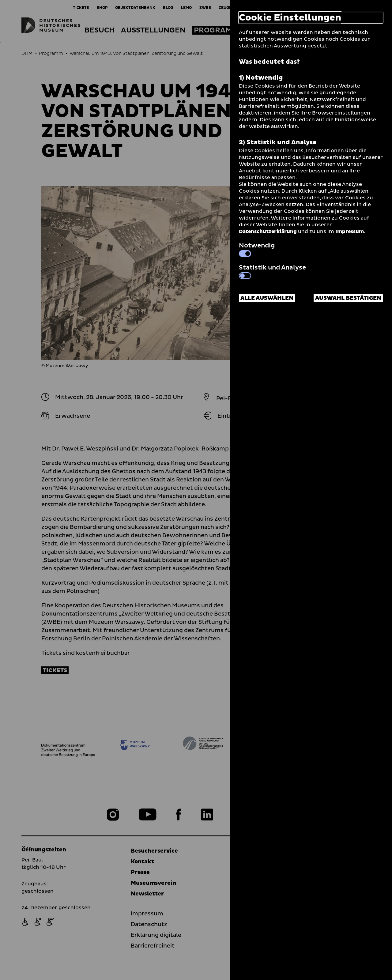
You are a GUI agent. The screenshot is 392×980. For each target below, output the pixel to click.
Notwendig (257, 249)
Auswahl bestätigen (348, 298)
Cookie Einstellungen (290, 18)
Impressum (350, 232)
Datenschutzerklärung (268, 232)
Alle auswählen (267, 298)
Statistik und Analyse (272, 271)
